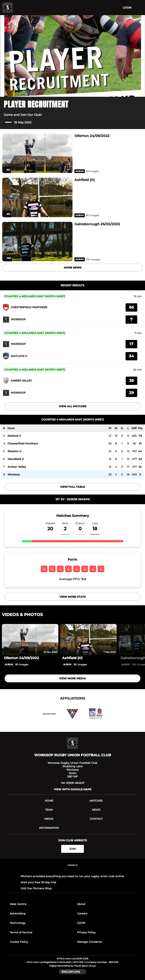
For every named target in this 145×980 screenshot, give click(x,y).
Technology (18, 923)
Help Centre (18, 904)
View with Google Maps (73, 789)
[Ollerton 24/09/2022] (37, 153)
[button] (139, 122)
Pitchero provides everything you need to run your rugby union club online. (72, 876)
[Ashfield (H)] (37, 197)
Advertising (18, 913)
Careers (82, 913)
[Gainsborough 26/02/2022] (37, 242)
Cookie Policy (19, 942)
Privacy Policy (86, 932)
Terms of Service (21, 932)
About (81, 904)
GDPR (81, 923)
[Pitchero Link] (72, 870)
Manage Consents (89, 942)
